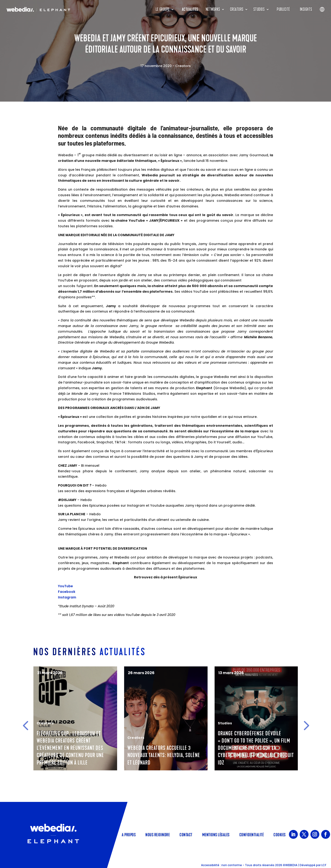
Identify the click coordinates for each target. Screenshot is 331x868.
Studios (259, 9)
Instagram (67, 597)
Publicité (283, 9)
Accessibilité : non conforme (221, 865)
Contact (186, 834)
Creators (237, 9)
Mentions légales (216, 834)
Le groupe (163, 9)
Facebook (67, 592)
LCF (324, 865)
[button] (25, 725)
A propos (129, 834)
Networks (213, 9)
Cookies (280, 834)
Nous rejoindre (158, 834)
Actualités (190, 9)
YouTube (65, 586)
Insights (306, 9)
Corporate (46, 738)
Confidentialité (252, 834)
